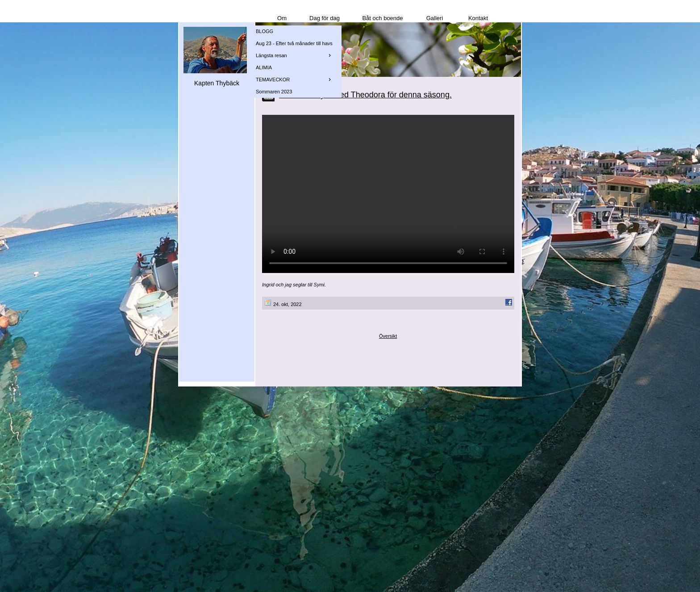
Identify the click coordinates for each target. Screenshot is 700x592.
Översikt (388, 336)
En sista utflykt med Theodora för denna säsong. (365, 95)
